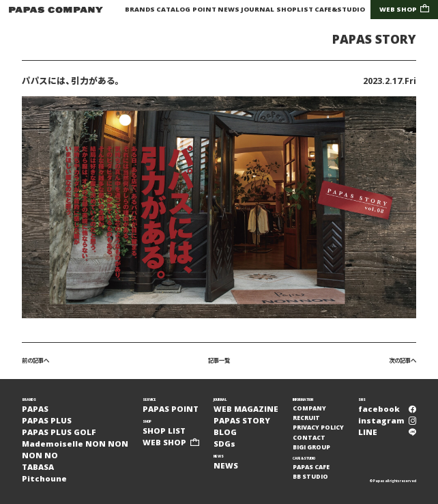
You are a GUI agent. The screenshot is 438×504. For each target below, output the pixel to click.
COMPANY (309, 408)
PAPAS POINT (171, 409)
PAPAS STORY (374, 40)
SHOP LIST (164, 431)
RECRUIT (306, 418)
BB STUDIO (310, 477)
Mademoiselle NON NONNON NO (75, 449)
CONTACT (309, 438)
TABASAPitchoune (44, 473)
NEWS (229, 9)
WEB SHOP (405, 9)
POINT (204, 9)
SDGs (224, 444)
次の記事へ (403, 360)
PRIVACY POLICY (318, 428)
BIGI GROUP (311, 447)
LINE (387, 432)
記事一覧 (219, 360)
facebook (387, 409)
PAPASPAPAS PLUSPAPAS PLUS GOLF (59, 420)
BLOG (225, 432)
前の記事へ (35, 360)
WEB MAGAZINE (246, 409)
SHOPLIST (295, 9)
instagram (387, 420)
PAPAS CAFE (311, 467)
